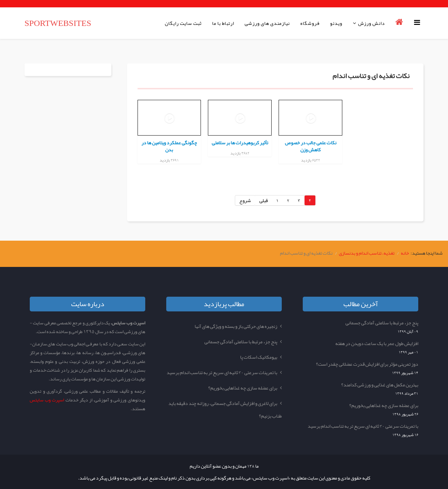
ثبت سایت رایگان (183, 23)
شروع (245, 200)
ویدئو (336, 23)
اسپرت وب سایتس (47, 400)
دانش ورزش (372, 23)
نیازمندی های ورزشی (267, 23)
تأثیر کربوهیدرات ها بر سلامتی (240, 143)
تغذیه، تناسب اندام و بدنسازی (367, 253)
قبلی (264, 200)
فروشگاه (310, 23)
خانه (405, 253)
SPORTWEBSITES (58, 23)
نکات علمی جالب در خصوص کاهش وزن (311, 146)
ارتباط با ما (223, 23)
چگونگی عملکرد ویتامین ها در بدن (169, 146)
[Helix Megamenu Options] (419, 23)
